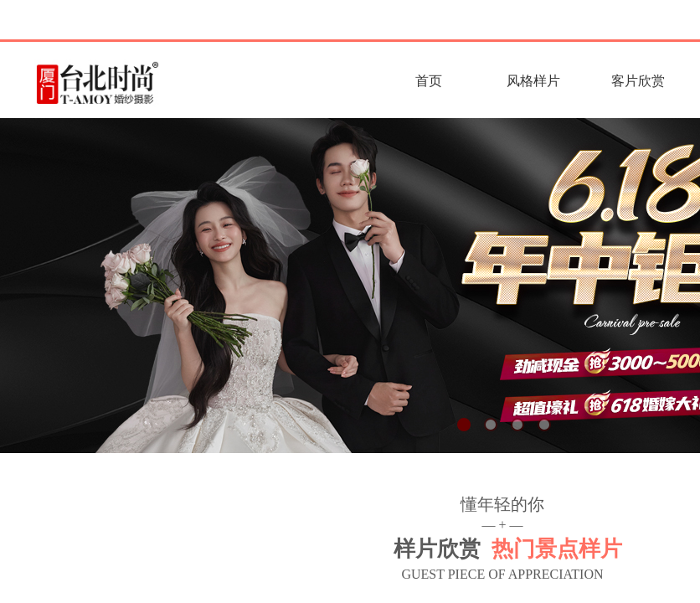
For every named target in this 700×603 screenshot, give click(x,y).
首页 (429, 81)
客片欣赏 (638, 81)
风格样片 (533, 81)
